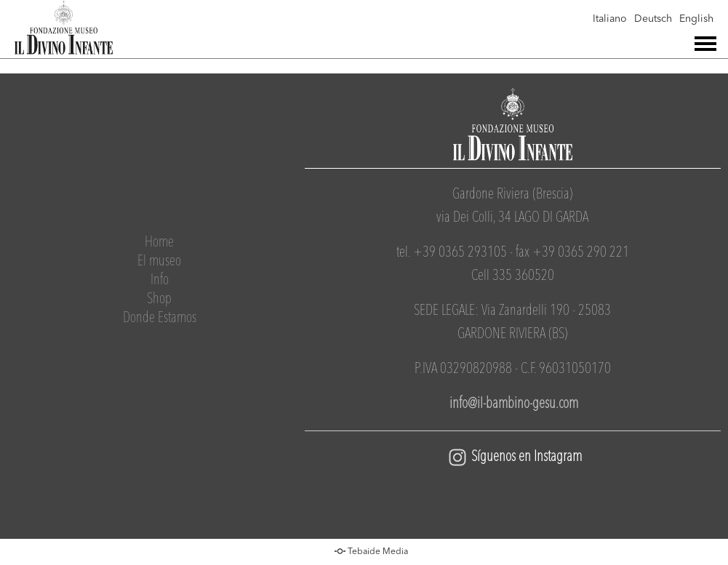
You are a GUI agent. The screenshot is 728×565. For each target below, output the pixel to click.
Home (159, 243)
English (696, 19)
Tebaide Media (378, 552)
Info (160, 281)
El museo (159, 262)
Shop (159, 300)
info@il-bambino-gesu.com (512, 404)
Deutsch (653, 19)
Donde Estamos (160, 318)
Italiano (610, 19)
